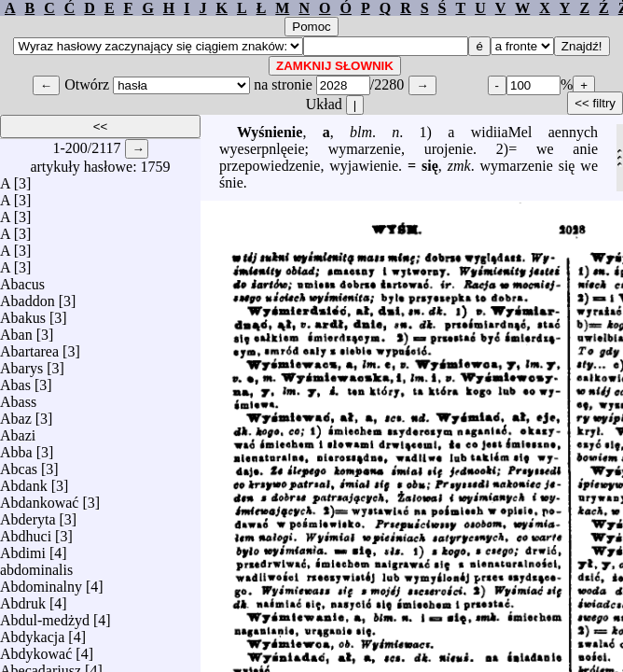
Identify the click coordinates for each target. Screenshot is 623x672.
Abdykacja (32, 632)
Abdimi (23, 548)
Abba (16, 448)
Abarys (21, 364)
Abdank (24, 481)
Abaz (16, 414)
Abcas (19, 464)
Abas (15, 380)
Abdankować (39, 498)
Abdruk (23, 599)
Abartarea (29, 347)
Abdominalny (41, 582)
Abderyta (28, 515)
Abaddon (28, 296)
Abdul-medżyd (45, 616)
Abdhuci (26, 532)
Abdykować (36, 649)
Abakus (23, 313)
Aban (16, 330)
